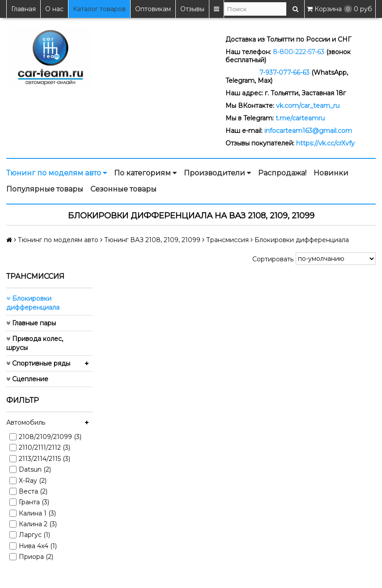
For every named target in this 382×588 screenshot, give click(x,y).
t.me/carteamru (300, 118)
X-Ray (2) (33, 481)
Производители (217, 173)
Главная (23, 9)
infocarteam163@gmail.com (308, 131)
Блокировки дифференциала (33, 303)
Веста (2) (33, 491)
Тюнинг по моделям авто (57, 173)
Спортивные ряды (38, 363)
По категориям (145, 173)
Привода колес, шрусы (35, 343)
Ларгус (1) (34, 535)
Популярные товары (45, 189)
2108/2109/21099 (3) (50, 437)
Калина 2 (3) (38, 524)
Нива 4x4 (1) (38, 546)
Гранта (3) (34, 502)
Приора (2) (36, 557)
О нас (54, 9)
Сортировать (273, 259)
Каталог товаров (99, 9)
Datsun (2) (35, 469)
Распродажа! (282, 173)
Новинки (331, 173)
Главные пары (31, 323)
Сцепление (27, 379)
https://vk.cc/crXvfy (325, 143)
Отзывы (192, 9)
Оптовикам (153, 9)
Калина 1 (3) (37, 513)
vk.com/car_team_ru (308, 106)
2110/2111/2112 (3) (45, 447)
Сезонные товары (123, 189)
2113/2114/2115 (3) (45, 459)
